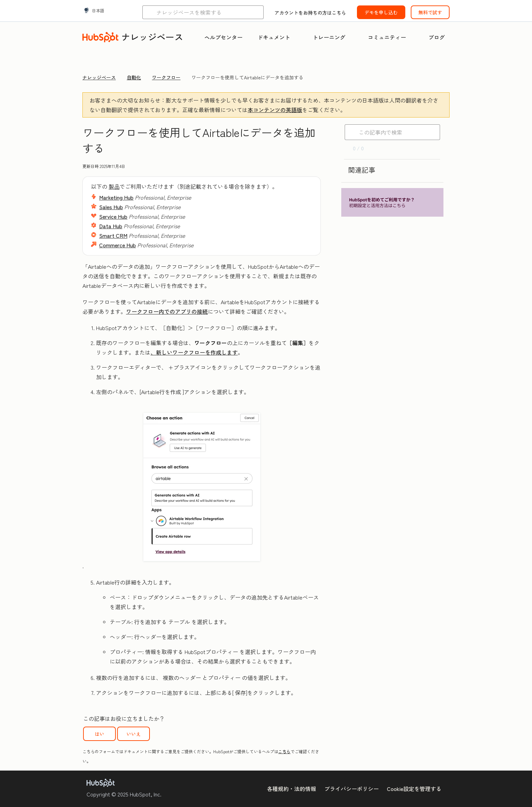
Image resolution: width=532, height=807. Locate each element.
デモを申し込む (381, 12)
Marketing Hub (116, 197)
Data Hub (111, 226)
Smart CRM (113, 235)
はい (99, 734)
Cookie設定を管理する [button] (414, 789)
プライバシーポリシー (351, 789)
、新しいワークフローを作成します (194, 352)
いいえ (134, 734)
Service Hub (113, 216)
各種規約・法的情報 (292, 789)
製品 (114, 186)
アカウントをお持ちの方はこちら (310, 13)
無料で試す (430, 12)
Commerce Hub (118, 245)
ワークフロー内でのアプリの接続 (167, 311)
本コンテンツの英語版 (275, 110)
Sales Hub (111, 207)
